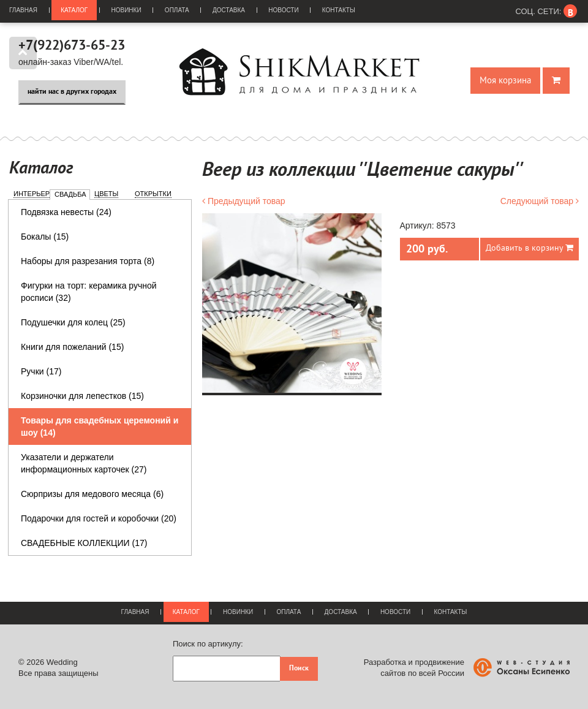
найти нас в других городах (72, 92)
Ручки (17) (41, 371)
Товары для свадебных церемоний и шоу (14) (100, 427)
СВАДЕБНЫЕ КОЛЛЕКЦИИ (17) (84, 543)
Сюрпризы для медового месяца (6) (92, 494)
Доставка (229, 10)
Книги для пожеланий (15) (72, 347)
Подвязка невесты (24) (66, 212)
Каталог (74, 10)
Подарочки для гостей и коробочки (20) (99, 518)
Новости (283, 10)
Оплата (177, 10)
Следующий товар (540, 201)
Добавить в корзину (530, 248)
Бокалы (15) (45, 237)
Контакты (339, 10)
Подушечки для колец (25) (73, 322)
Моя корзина (505, 81)
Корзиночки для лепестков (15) (82, 396)
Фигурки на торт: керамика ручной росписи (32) (89, 292)
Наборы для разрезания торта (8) (88, 261)
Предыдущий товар (244, 201)
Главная (23, 10)
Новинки (126, 10)
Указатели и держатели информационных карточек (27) (84, 463)
